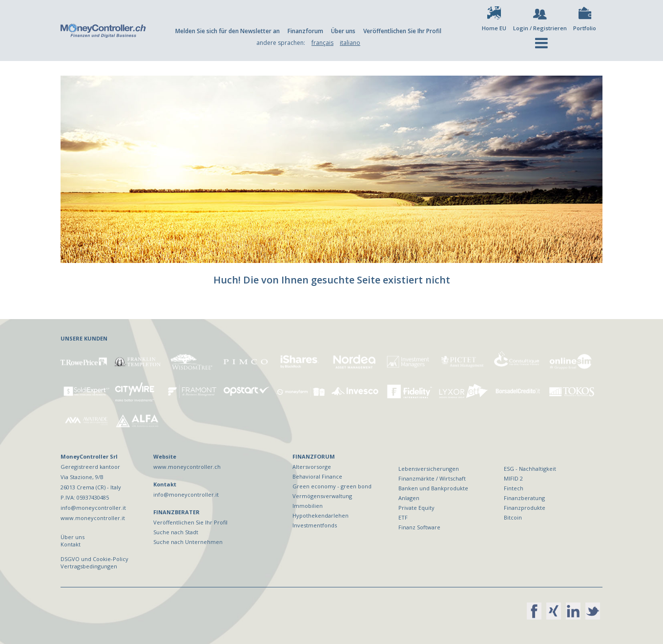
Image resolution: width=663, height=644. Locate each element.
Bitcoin (513, 517)
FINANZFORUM (314, 456)
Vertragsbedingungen (89, 566)
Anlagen (409, 498)
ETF (403, 517)
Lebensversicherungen (429, 469)
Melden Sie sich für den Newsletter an (228, 31)
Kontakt (71, 544)
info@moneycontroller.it (186, 494)
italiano (350, 43)
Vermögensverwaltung (322, 496)
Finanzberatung (524, 498)
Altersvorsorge (312, 467)
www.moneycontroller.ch (187, 467)
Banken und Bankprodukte (433, 488)
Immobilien (308, 506)
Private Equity (416, 508)
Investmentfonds (315, 525)
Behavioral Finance (317, 476)
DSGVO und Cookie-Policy (94, 559)
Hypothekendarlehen (321, 515)
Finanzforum (305, 31)
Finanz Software (419, 527)
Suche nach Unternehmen (188, 542)
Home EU (494, 28)
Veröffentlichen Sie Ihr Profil (402, 31)
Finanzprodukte (525, 508)
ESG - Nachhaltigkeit (530, 469)
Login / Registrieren (540, 28)
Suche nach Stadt (176, 532)
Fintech (514, 488)
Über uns (343, 31)
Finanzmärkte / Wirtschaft (432, 478)
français (322, 43)
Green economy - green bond (332, 486)
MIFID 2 (513, 478)
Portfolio (585, 28)
